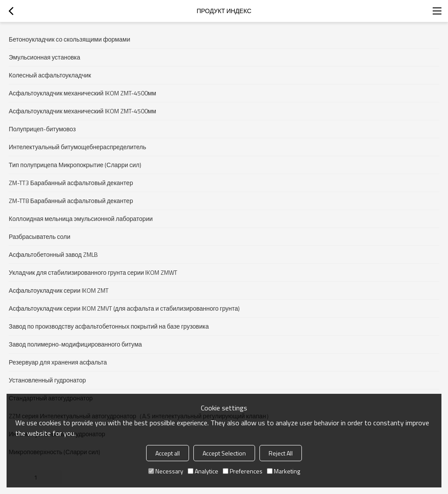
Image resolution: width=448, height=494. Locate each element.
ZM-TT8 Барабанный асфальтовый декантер (71, 201)
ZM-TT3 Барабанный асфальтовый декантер (71, 183)
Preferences (243, 471)
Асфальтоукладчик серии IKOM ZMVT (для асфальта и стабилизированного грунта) (124, 308)
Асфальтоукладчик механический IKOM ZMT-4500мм (82, 93)
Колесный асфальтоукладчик (50, 75)
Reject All (281, 453)
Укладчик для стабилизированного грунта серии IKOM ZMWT (93, 272)
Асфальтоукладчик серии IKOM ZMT (59, 290)
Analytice (203, 471)
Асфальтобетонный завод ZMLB (53, 254)
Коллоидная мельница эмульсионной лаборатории (81, 219)
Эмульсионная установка (44, 57)
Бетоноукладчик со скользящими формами (69, 39)
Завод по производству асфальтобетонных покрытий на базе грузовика (109, 326)
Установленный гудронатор (47, 380)
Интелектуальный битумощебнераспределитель (77, 147)
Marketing (283, 471)
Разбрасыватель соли (40, 236)
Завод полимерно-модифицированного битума (75, 344)
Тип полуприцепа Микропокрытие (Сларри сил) (75, 165)
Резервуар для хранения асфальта (58, 362)
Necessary (166, 471)
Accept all (168, 453)
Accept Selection (224, 453)
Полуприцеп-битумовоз (42, 129)
